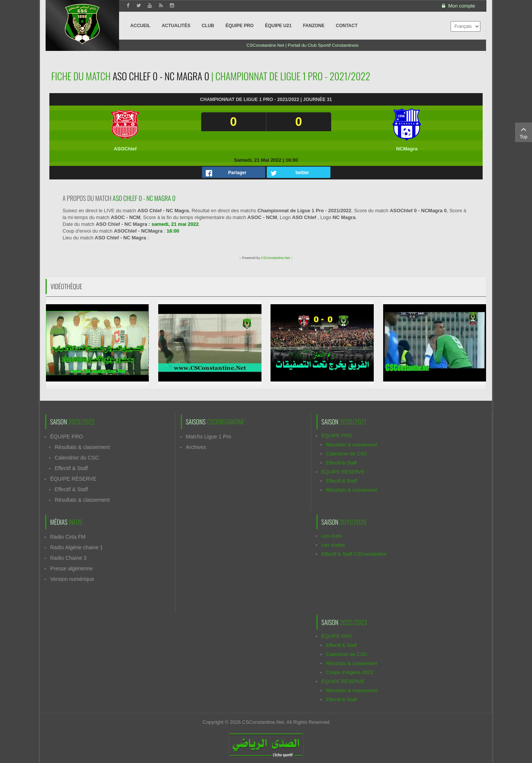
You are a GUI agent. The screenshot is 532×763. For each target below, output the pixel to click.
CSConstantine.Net (275, 258)
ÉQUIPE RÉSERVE (73, 479)
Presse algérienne (71, 568)
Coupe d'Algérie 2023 (349, 672)
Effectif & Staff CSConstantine (354, 554)
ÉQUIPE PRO (66, 437)
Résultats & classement (82, 447)
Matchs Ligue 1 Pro (209, 437)
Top (524, 132)
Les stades (333, 545)
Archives (196, 447)
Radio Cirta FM (68, 537)
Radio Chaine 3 (68, 558)
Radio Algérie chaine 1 (76, 547)
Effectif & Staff (71, 468)
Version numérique (72, 579)
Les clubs (332, 536)
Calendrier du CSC (77, 458)
